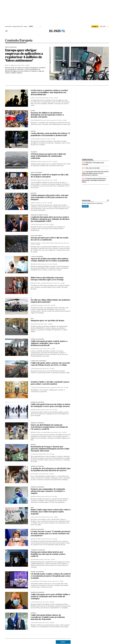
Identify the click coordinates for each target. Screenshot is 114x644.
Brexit (32, 508)
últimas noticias (87, 159)
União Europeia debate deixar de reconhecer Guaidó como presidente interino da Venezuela (48, 617)
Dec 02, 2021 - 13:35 (52, 98)
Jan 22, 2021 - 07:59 (58, 581)
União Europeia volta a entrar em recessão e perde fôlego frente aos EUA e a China (50, 364)
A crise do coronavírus (37, 257)
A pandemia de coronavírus (38, 550)
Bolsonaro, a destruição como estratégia (93, 164)
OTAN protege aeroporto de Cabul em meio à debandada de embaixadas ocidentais (48, 156)
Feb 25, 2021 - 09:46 (51, 497)
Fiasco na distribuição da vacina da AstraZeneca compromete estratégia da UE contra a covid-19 (49, 427)
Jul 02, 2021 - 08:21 (51, 264)
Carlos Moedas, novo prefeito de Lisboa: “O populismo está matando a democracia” (50, 135)
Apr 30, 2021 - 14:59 (49, 369)
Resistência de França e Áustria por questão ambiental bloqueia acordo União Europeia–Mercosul (50, 449)
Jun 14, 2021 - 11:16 (59, 283)
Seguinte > (63, 642)
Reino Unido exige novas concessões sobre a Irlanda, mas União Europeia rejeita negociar (51, 512)
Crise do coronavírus (36, 173)
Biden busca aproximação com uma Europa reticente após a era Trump (47, 279)
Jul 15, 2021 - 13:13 (48, 225)
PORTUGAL (33, 131)
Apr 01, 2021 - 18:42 (52, 410)
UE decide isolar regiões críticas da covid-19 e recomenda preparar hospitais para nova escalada (51, 576)
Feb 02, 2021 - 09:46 (52, 539)
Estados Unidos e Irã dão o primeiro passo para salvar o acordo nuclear (50, 383)
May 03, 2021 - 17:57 (49, 349)
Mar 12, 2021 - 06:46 (49, 454)
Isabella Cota (34, 98)
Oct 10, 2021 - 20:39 (61, 120)
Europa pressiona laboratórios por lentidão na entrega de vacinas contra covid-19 (48, 554)
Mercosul (33, 445)
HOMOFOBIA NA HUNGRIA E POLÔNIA (39, 215)
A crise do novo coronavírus (38, 361)
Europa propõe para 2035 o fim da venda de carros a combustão (49, 239)
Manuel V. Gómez (9, 65)
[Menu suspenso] (7, 31)
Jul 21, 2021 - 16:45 (47, 203)
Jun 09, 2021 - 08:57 (50, 305)
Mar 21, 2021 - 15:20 (61, 432)
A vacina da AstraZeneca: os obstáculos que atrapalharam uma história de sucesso (51, 470)
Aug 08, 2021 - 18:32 (52, 180)
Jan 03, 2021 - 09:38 (48, 602)
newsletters (86, 200)
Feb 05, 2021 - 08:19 (52, 517)
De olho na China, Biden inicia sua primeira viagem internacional (50, 301)
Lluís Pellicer (34, 225)
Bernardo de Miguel (36, 162)
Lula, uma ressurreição (93, 168)
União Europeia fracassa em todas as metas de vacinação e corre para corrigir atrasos (51, 405)
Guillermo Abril (46, 432)
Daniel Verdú (34, 324)
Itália (32, 319)
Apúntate (85, 206)
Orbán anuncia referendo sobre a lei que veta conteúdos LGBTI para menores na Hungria (50, 198)
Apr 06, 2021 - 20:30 (62, 388)
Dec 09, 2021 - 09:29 (24, 65)
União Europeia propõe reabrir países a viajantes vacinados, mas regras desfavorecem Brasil (49, 343)
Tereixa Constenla (35, 139)
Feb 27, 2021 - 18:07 (48, 474)
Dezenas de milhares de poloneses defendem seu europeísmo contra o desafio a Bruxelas (47, 115)
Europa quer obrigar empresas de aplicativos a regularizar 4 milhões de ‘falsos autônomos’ (24, 55)
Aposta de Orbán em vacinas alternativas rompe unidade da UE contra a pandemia (50, 260)
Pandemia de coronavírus (37, 339)
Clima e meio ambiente (36, 236)
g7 (31, 298)
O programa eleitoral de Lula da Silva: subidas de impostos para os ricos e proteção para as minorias (95, 173)
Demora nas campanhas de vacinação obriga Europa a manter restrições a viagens (48, 491)
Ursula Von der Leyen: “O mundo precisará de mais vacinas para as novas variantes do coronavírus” (51, 534)
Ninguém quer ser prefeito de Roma (47, 321)
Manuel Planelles (54, 243)
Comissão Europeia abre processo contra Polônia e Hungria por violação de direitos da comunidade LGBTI (50, 219)
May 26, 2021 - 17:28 (47, 324)
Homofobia (34, 193)
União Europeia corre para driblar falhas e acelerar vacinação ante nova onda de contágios (50, 597)
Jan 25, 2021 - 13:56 (49, 560)
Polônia (33, 111)
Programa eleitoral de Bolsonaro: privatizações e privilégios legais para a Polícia (94, 180)
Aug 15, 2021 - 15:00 (52, 162)
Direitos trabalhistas (11, 47)
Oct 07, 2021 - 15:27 (50, 139)
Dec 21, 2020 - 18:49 (48, 623)
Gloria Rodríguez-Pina (36, 120)
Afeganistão (34, 152)
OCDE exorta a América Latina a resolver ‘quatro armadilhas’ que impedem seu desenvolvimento (49, 93)
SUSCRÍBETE (95, 27)
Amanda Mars (45, 283)
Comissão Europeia (19, 41)
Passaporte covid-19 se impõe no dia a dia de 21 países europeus (50, 176)
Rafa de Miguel (34, 474)
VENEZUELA (33, 613)
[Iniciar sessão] (104, 27)
